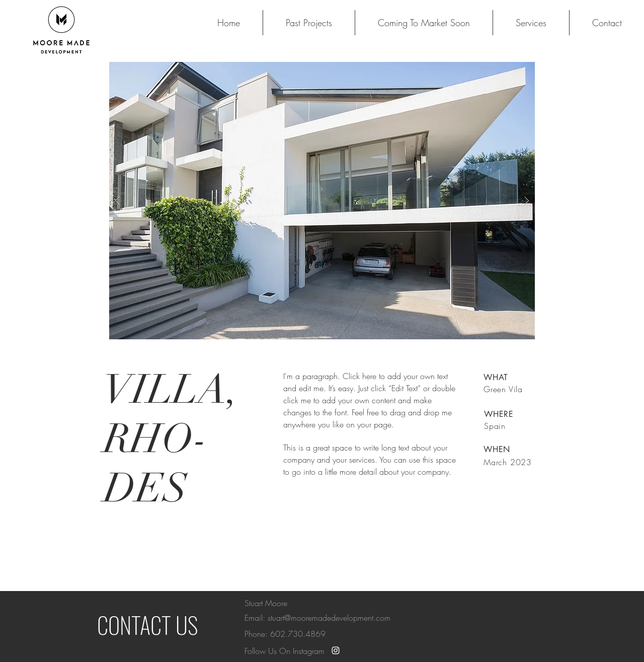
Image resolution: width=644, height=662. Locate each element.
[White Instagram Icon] (336, 650)
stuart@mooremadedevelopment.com (329, 618)
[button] (322, 201)
